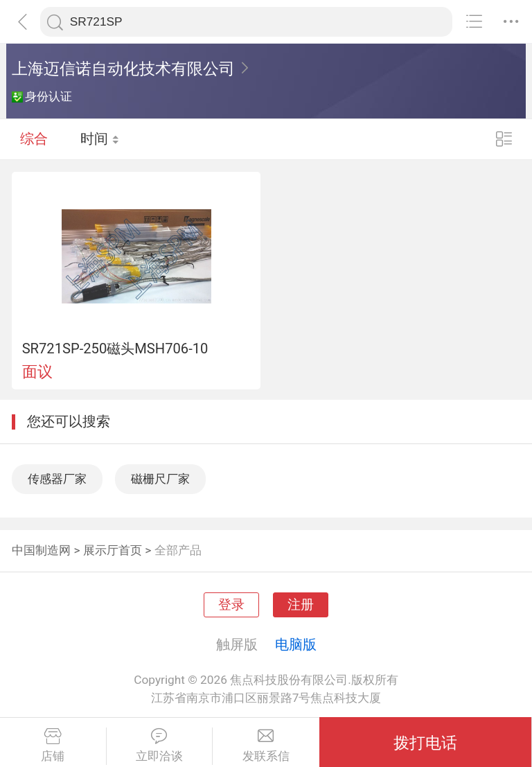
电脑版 (296, 644)
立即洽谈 (160, 746)
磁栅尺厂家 (160, 479)
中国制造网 (41, 550)
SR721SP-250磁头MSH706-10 (115, 349)
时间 (100, 139)
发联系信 (266, 746)
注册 (301, 605)
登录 (231, 605)
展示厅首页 (113, 550)
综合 (34, 139)
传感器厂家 (57, 479)
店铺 (53, 746)
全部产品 (178, 550)
